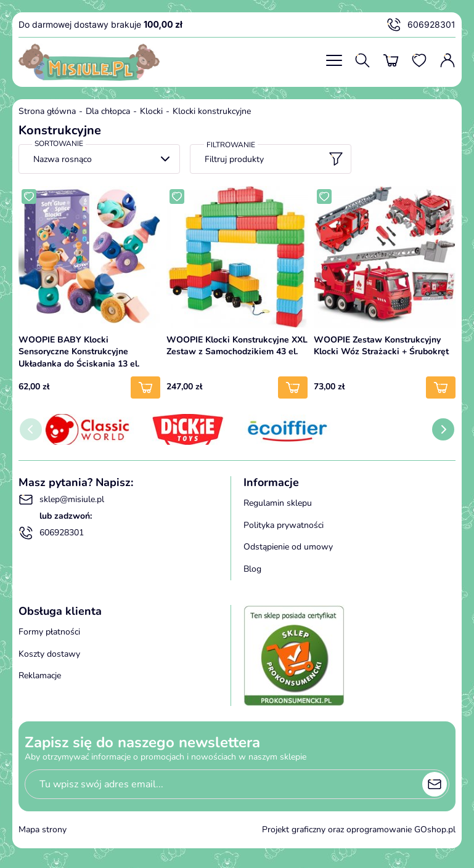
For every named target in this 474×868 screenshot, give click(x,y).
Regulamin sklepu (278, 503)
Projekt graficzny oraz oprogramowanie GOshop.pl (359, 829)
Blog (252, 569)
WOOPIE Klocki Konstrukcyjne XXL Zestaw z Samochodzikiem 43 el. (237, 346)
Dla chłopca (108, 111)
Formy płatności (49, 632)
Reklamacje (40, 675)
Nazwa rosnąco (63, 159)
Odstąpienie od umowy (288, 547)
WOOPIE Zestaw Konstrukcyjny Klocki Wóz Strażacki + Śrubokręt (381, 346)
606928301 (421, 25)
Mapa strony (43, 829)
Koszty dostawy (49, 654)
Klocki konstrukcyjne (212, 111)
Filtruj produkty (274, 159)
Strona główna (47, 111)
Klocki (151, 111)
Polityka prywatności (284, 525)
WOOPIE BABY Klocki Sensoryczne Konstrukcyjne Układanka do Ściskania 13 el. (79, 352)
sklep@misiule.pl (61, 500)
